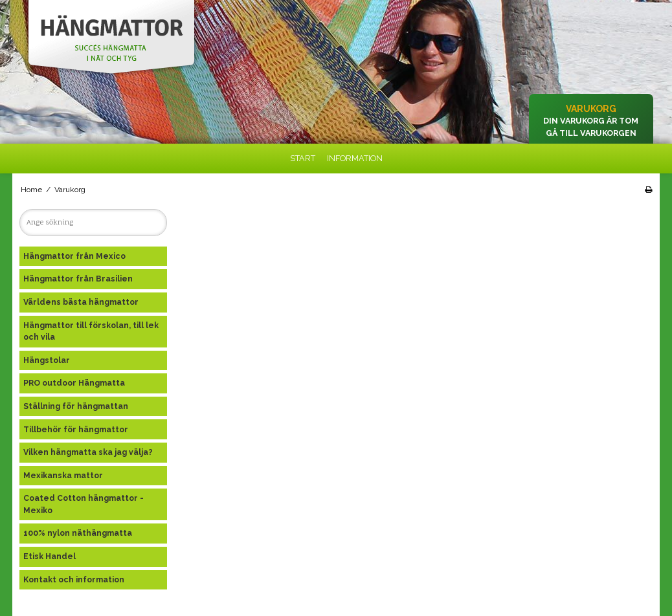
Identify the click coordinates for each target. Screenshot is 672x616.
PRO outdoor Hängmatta (74, 383)
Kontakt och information (74, 579)
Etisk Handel (50, 556)
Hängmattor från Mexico (74, 256)
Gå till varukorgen (591, 133)
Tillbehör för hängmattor (76, 429)
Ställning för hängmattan (76, 406)
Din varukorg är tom (591, 121)
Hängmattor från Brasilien (78, 279)
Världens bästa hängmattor (81, 302)
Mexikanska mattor (63, 475)
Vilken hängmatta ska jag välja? (88, 452)
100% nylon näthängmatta (78, 533)
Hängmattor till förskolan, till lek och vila (91, 331)
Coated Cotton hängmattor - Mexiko (84, 504)
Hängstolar (47, 360)
